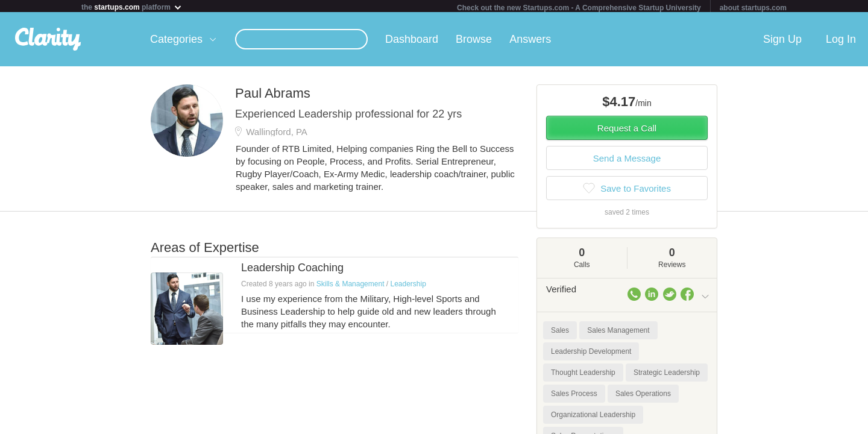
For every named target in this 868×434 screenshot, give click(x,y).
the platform (132, 7)
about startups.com (753, 8)
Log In (841, 42)
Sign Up (782, 42)
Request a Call (627, 131)
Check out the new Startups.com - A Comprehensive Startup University (579, 8)
